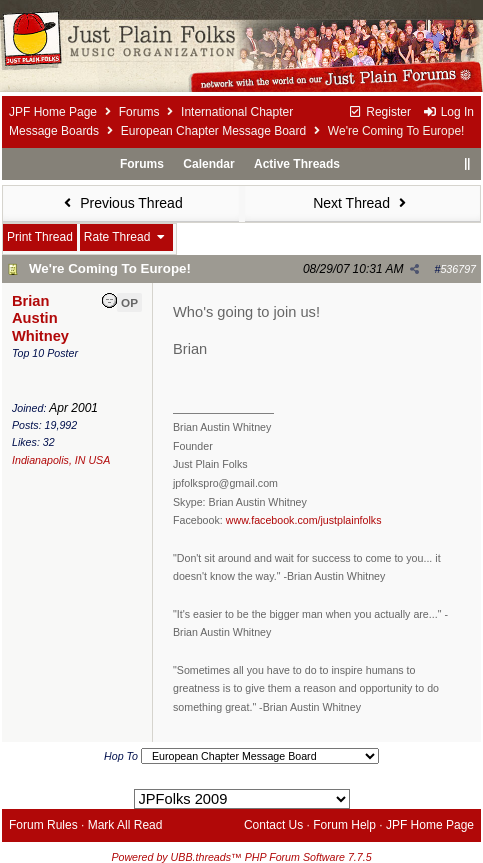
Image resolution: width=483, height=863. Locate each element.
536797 (458, 269)
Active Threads (297, 164)
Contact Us (273, 825)
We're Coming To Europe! (110, 268)
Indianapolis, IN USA (61, 460)
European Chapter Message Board (213, 131)
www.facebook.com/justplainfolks (304, 520)
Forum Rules (43, 825)
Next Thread (362, 203)
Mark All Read (125, 825)
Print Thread (40, 237)
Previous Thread (121, 203)
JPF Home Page (53, 112)
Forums (139, 112)
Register (379, 112)
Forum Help (344, 825)
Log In (448, 112)
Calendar (208, 164)
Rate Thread (126, 237)
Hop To (121, 756)
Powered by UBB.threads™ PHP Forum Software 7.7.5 (241, 857)
